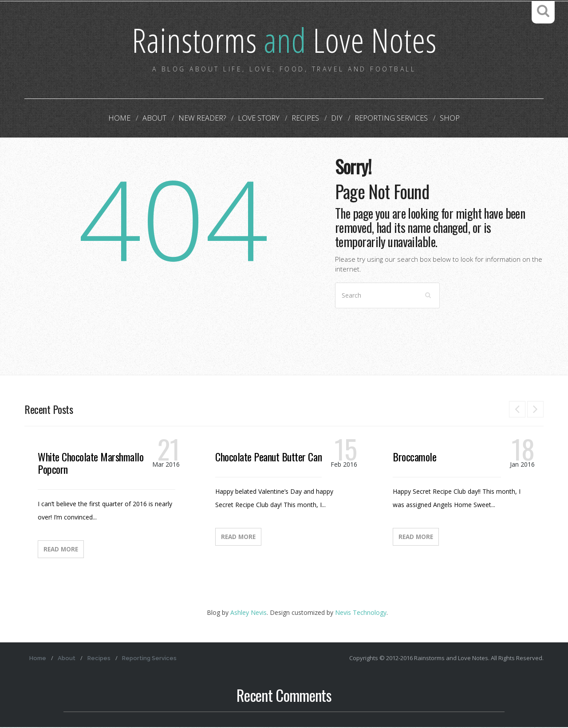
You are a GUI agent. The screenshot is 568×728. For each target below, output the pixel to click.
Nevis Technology (361, 613)
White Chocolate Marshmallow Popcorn (94, 464)
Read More (61, 550)
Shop (440, 119)
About (161, 119)
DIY (333, 119)
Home (129, 119)
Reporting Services (385, 119)
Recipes (304, 119)
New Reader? (206, 119)
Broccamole (414, 457)
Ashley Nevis (248, 613)
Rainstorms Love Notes (284, 40)
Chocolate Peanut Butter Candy (272, 457)
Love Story (260, 119)
